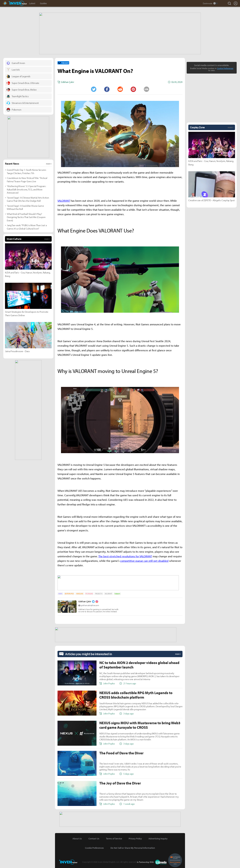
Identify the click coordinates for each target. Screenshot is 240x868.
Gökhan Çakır (85, 600)
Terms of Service (114, 837)
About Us (77, 837)
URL (146, 89)
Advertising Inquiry (158, 837)
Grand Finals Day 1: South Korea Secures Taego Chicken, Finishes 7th (26, 171)
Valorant (117, 593)
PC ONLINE (89, 593)
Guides (43, 3)
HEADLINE (80, 593)
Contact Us (94, 837)
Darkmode (208, 3)
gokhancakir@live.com (90, 604)
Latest (32, 3)
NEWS (60, 593)
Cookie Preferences (225, 68)
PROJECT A (99, 593)
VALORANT (108, 593)
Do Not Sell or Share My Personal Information (133, 846)
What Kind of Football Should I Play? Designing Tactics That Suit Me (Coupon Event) (26, 217)
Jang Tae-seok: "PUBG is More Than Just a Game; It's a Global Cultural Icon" (27, 227)
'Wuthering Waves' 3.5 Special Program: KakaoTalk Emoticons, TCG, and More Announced (26, 189)
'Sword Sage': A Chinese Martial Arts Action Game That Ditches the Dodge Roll (28, 199)
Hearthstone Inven (8, 3)
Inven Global (18, 3)
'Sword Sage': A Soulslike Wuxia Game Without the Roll (25, 207)
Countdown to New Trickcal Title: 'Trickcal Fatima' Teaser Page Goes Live (27, 179)
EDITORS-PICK (69, 593)
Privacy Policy (135, 837)
